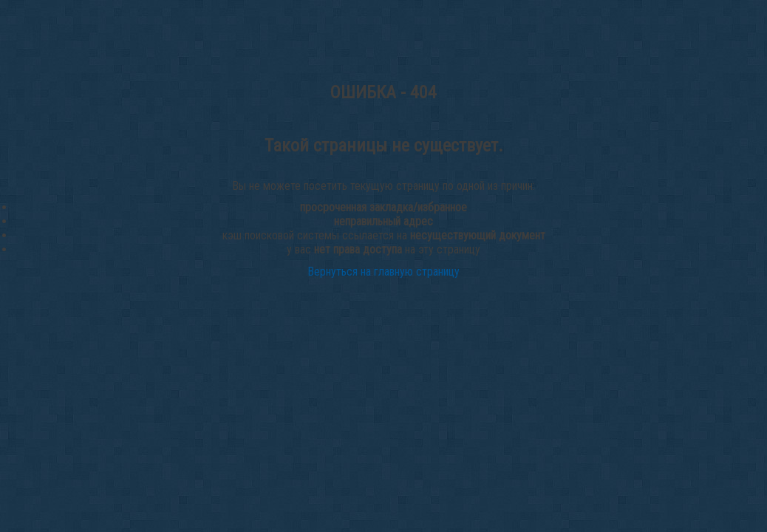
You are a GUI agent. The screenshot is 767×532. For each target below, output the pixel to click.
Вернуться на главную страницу (383, 272)
